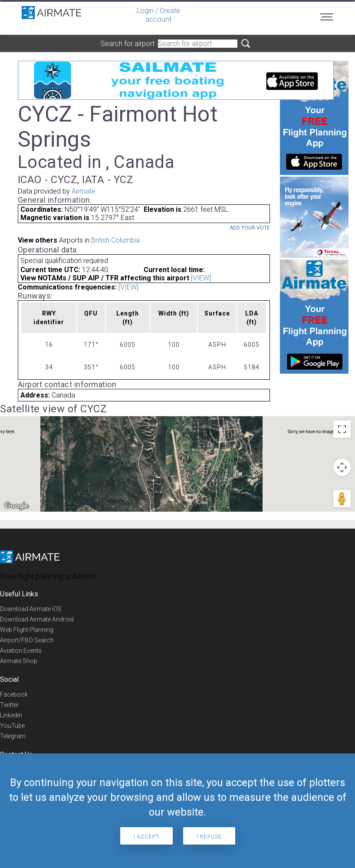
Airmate (84, 191)
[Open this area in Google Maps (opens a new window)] (16, 506)
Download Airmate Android (37, 619)
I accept (146, 837)
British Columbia (115, 240)
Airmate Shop (19, 661)
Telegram (13, 736)
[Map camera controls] (342, 467)
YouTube (12, 726)
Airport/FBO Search (27, 640)
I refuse (209, 837)
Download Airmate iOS (31, 609)
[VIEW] (201, 278)
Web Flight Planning (27, 630)
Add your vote (250, 228)
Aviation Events (21, 651)
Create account (163, 15)
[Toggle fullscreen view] (342, 429)
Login (145, 11)
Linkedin (11, 715)
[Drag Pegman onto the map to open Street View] (342, 499)
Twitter (9, 705)
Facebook (14, 694)
